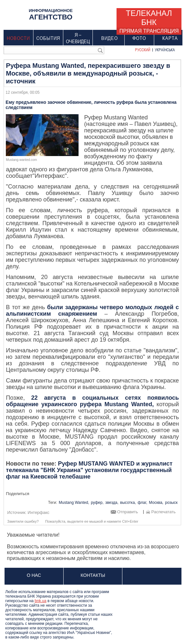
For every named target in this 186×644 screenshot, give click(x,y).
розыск (172, 503)
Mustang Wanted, (74, 503)
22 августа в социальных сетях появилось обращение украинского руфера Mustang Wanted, (92, 401)
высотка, (128, 503)
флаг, (143, 503)
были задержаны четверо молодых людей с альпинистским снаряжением (92, 310)
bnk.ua (41, 601)
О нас (34, 575)
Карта (170, 38)
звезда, (112, 503)
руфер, (97, 503)
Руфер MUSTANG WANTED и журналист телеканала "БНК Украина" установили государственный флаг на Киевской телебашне (89, 470)
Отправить (128, 512)
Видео (110, 38)
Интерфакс (38, 512)
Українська (165, 50)
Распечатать (163, 512)
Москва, (156, 503)
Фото (139, 38)
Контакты (93, 575)
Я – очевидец (78, 38)
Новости (18, 38)
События (48, 38)
